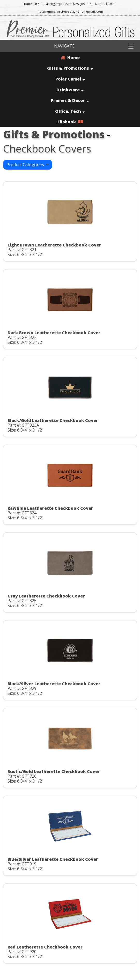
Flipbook (70, 122)
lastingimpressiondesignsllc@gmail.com (71, 11)
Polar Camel (70, 79)
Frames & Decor (70, 100)
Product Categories (28, 165)
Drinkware (70, 90)
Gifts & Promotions (70, 68)
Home (70, 58)
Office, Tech (70, 111)
